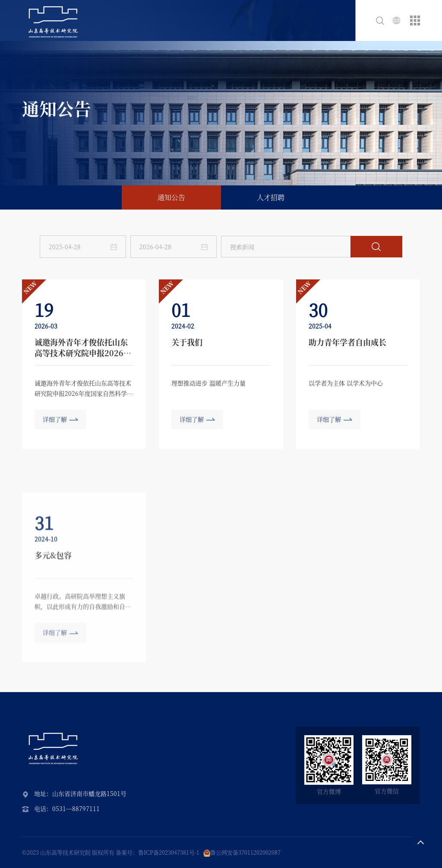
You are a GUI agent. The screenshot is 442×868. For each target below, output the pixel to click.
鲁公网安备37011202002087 (245, 852)
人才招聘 (271, 197)
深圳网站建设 (403, 852)
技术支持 (373, 852)
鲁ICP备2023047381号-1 (169, 852)
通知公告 (171, 197)
